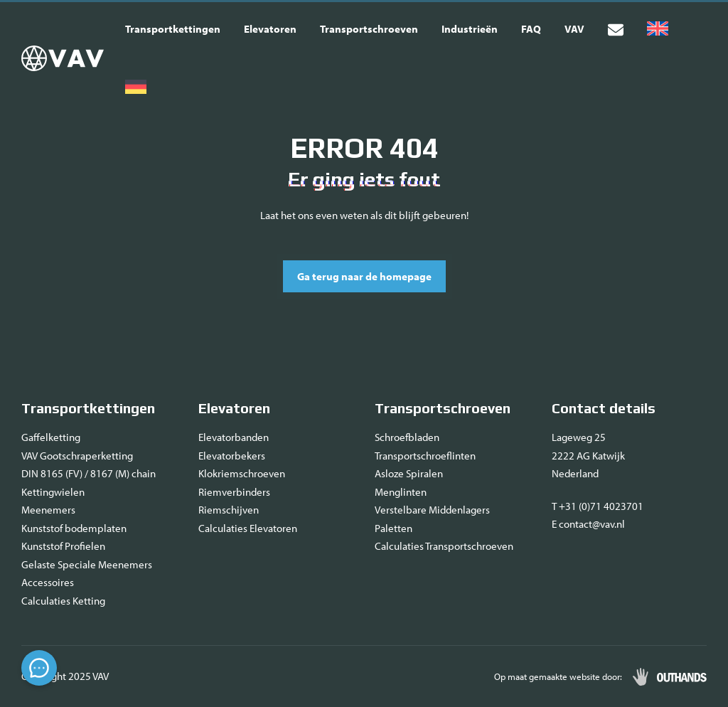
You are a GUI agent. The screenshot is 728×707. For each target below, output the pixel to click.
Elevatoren (270, 29)
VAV (574, 29)
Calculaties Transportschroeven (444, 546)
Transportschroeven (369, 29)
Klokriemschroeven (242, 473)
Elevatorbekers (232, 456)
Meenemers (48, 510)
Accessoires (48, 582)
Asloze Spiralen (409, 473)
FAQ (531, 29)
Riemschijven (229, 510)
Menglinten (401, 492)
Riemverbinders (234, 492)
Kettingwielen (53, 492)
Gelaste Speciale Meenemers (87, 564)
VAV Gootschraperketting (77, 456)
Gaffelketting (51, 437)
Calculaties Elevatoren (248, 528)
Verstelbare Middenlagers (432, 510)
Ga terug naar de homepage (364, 276)
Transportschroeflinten (425, 456)
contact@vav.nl (592, 524)
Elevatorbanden (234, 437)
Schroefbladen (407, 437)
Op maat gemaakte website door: (558, 676)
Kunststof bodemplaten (74, 528)
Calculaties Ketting (63, 601)
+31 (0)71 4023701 (601, 506)
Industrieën (470, 29)
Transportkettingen (173, 29)
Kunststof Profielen (63, 546)
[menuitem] (658, 29)
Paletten (394, 528)
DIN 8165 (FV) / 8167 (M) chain (89, 473)
